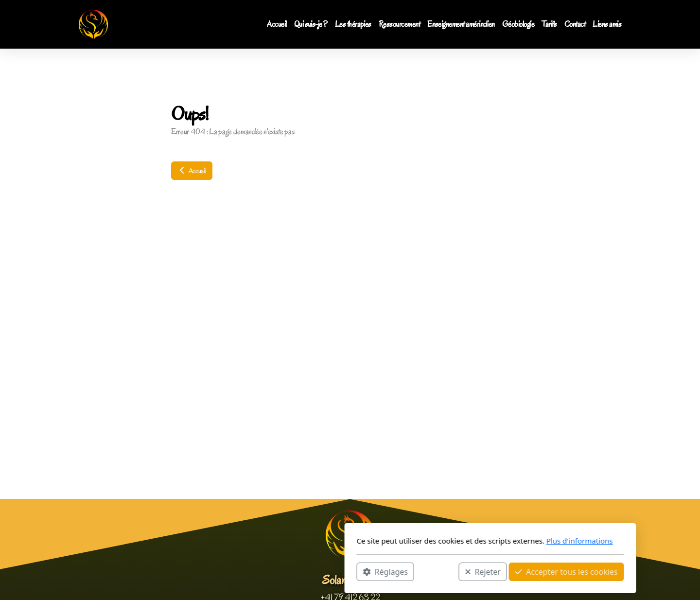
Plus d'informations (439, 541)
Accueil (192, 171)
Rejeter (343, 571)
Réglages (245, 571)
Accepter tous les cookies (426, 571)
